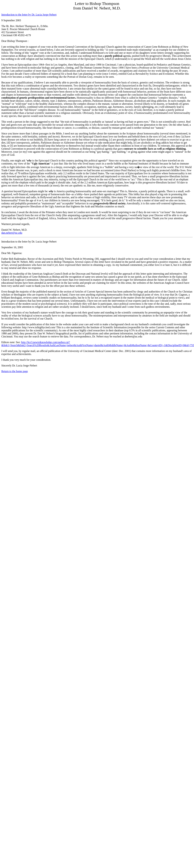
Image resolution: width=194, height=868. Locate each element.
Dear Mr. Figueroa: (12, 253)
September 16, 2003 (12, 247)
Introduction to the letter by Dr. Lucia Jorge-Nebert (29, 15)
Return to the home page (15, 371)
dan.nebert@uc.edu (12, 233)
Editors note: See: (11, 342)
